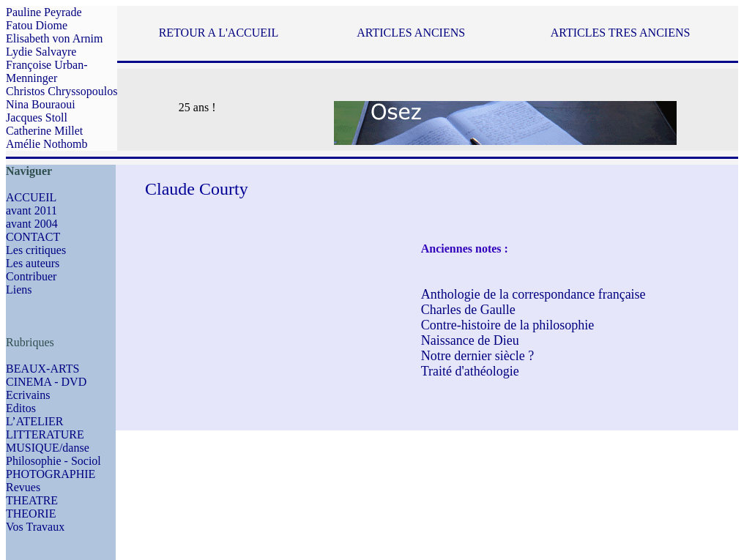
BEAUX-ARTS (42, 369)
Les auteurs (33, 263)
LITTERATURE (45, 434)
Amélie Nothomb (47, 144)
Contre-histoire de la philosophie (507, 325)
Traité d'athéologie (470, 371)
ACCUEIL (31, 197)
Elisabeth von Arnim (54, 38)
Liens (19, 290)
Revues (23, 487)
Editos (21, 408)
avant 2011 (31, 210)
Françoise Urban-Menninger (47, 71)
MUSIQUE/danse (48, 448)
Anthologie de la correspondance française (533, 294)
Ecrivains (28, 395)
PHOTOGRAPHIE (51, 474)
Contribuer (31, 276)
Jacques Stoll (37, 117)
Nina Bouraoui (41, 104)
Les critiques (36, 250)
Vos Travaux (35, 527)
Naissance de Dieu (470, 340)
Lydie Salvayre (41, 52)
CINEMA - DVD (46, 382)
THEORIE (31, 514)
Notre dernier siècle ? (477, 356)
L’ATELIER (35, 421)
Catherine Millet (44, 131)
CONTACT (33, 237)
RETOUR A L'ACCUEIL (219, 33)
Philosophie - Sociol (53, 461)
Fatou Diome (37, 25)
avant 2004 (32, 224)
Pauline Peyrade (44, 12)
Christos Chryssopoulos (62, 91)
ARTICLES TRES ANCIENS (621, 33)
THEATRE (32, 500)
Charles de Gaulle (468, 310)
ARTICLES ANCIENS (411, 33)
